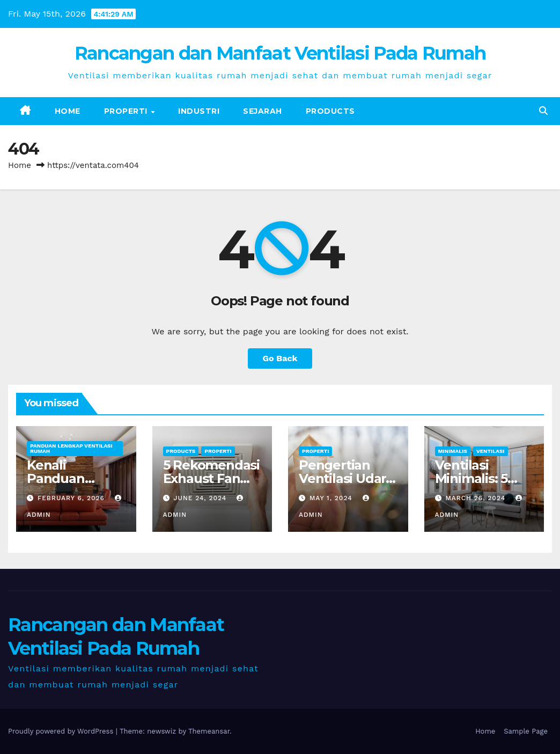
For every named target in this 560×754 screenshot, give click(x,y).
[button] (543, 111)
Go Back (280, 358)
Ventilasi (491, 451)
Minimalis (453, 451)
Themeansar (209, 731)
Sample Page (526, 731)
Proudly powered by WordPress (62, 731)
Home (68, 111)
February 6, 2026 (72, 498)
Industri (199, 111)
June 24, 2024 (201, 498)
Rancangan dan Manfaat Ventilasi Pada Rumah (280, 53)
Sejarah (263, 111)
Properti (127, 111)
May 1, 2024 (332, 498)
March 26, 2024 (477, 498)
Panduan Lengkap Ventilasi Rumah (71, 448)
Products (330, 111)
